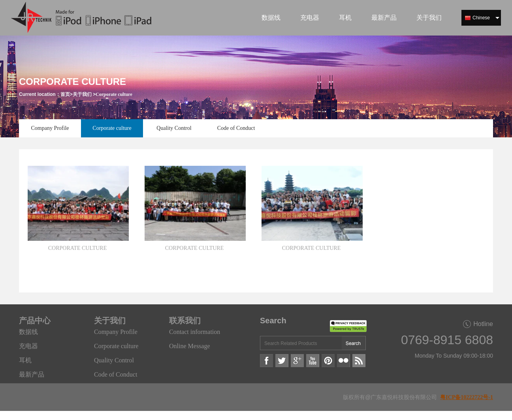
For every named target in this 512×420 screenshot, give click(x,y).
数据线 (271, 18)
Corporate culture (114, 94)
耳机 (345, 18)
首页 (65, 94)
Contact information (195, 332)
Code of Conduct (236, 128)
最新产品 (384, 18)
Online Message (190, 346)
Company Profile (50, 128)
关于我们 (429, 18)
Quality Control (174, 128)
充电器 (310, 18)
